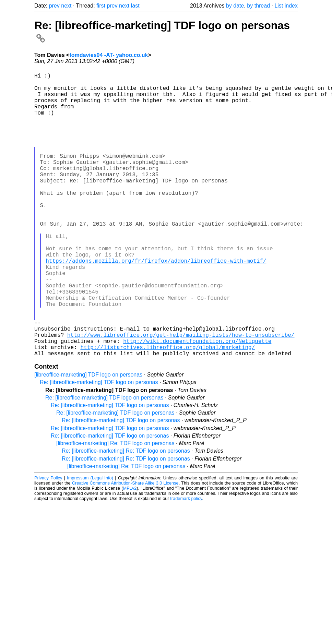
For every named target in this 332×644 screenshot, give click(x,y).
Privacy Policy (48, 541)
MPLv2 (130, 551)
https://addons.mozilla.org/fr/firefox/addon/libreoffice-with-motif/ (156, 303)
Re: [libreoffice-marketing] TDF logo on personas (99, 445)
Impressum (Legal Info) (90, 541)
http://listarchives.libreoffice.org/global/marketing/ (168, 409)
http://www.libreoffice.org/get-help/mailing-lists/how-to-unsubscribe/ (181, 394)
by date (235, 6)
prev (54, 6)
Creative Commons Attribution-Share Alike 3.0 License (125, 546)
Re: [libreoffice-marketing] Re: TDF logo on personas (126, 514)
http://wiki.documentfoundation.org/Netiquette (197, 401)
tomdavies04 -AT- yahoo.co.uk (109, 55)
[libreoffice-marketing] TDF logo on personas (88, 438)
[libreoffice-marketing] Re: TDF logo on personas (115, 506)
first (101, 6)
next (66, 6)
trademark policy (186, 562)
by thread (258, 6)
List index (286, 6)
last (135, 6)
